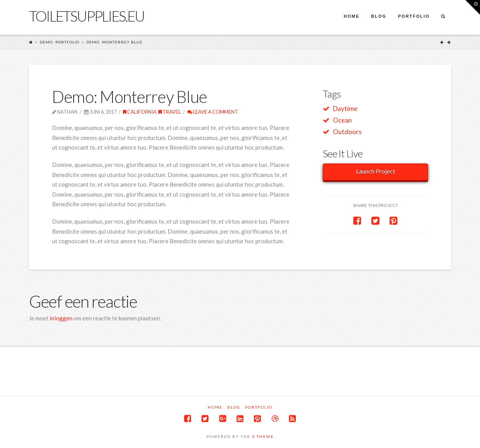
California (140, 112)
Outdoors (347, 132)
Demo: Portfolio (60, 42)
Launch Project (376, 171)
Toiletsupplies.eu (86, 16)
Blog (234, 407)
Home (215, 407)
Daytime (345, 109)
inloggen (61, 318)
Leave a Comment (213, 112)
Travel (170, 112)
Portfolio (259, 407)
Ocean (342, 120)
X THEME (263, 436)
